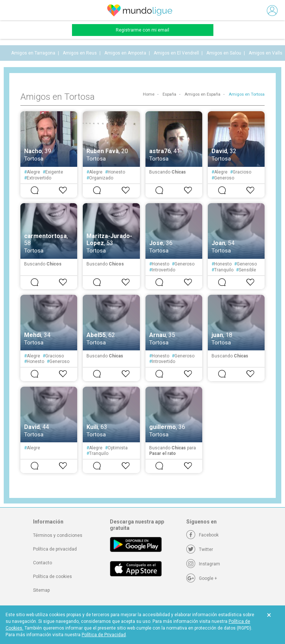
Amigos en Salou (224, 53)
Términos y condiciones (58, 535)
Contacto (42, 563)
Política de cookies (53, 577)
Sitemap (41, 590)
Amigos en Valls (266, 53)
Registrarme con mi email (142, 30)
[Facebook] (202, 535)
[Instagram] (203, 564)
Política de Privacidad (104, 635)
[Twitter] (200, 549)
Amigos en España (202, 94)
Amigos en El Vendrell (176, 53)
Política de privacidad (55, 549)
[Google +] (202, 578)
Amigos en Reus (80, 53)
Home (149, 94)
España (169, 94)
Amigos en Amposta (125, 53)
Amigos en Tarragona (33, 53)
